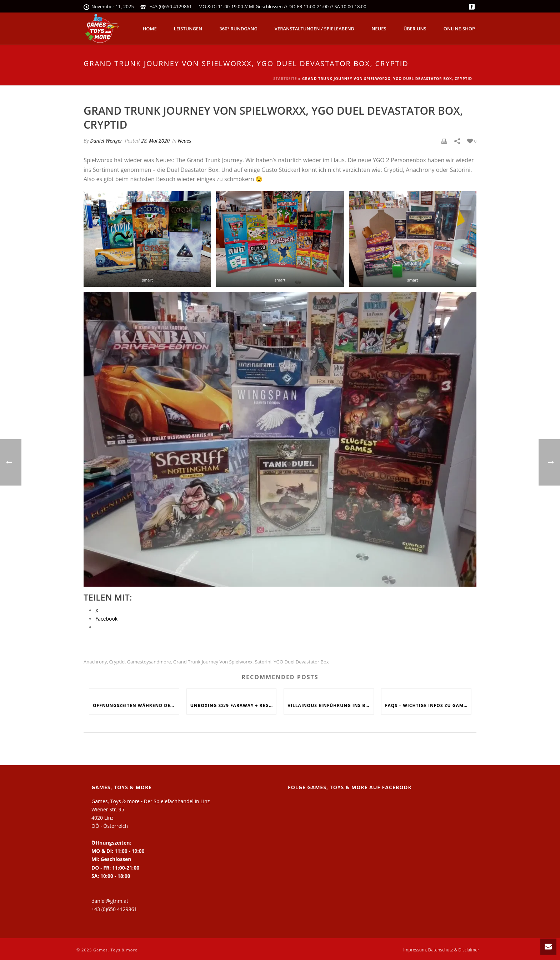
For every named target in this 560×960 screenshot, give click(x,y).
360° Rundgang (238, 29)
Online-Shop (459, 29)
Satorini (263, 662)
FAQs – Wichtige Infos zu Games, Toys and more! (428, 705)
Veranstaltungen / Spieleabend (314, 29)
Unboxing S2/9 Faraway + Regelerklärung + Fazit (233, 705)
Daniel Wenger (106, 141)
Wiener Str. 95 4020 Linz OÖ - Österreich (110, 818)
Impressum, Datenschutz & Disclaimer (441, 950)
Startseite (285, 79)
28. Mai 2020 (155, 141)
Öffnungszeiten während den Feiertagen (136, 705)
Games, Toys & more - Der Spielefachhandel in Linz (151, 801)
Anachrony (95, 662)
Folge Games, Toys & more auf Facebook (350, 787)
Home (150, 29)
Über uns (415, 29)
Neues (379, 29)
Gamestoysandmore (149, 662)
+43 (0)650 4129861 (171, 6)
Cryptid (117, 662)
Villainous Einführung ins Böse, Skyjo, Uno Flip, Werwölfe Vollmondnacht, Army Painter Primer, (331, 705)
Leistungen (188, 29)
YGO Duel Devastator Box (301, 662)
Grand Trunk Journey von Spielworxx (213, 662)
